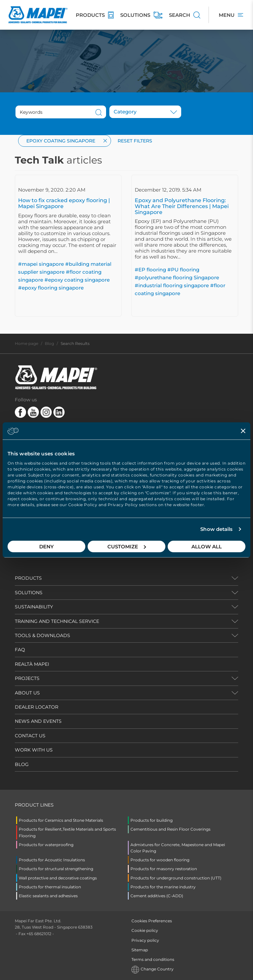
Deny (46, 546)
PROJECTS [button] (27, 678)
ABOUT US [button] (27, 693)
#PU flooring (183, 270)
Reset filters (135, 141)
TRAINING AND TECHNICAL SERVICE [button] (57, 621)
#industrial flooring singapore (172, 285)
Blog (49, 343)
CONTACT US (30, 736)
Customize (127, 546)
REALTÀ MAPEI (32, 664)
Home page (27, 343)
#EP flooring (150, 270)
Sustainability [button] (34, 607)
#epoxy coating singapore (77, 280)
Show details (216, 529)
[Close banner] (243, 431)
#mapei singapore (41, 264)
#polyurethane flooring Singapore (177, 277)
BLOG (22, 764)
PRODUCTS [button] (28, 578)
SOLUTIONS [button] (29, 593)
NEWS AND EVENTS (38, 721)
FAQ (20, 650)
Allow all (207, 546)
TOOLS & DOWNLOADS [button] (42, 635)
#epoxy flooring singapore (51, 288)
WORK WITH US (34, 750)
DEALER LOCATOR (37, 707)
